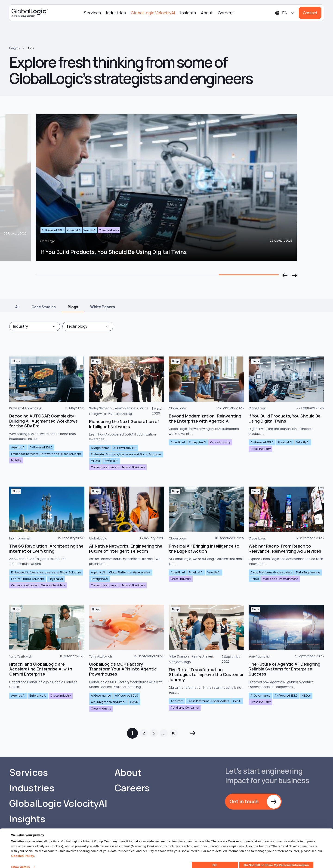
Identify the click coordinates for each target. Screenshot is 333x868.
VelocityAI (303, 442)
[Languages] (285, 13)
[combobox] (35, 326)
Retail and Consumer (185, 708)
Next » (193, 733)
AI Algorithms (100, 448)
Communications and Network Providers (118, 467)
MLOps (95, 461)
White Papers (103, 307)
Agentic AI (18, 447)
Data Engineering (308, 572)
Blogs (30, 48)
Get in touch (244, 801)
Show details (20, 862)
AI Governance (101, 696)
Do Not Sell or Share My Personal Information (276, 860)
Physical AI (111, 461)
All (17, 307)
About (207, 13)
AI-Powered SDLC (41, 447)
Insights (188, 13)
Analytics (177, 701)
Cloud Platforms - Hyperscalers (130, 572)
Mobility (16, 460)
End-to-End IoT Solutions (28, 579)
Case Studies (44, 307)
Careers (226, 13)
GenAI (255, 579)
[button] (285, 275)
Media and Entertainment (280, 579)
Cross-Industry (220, 442)
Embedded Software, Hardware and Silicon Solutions (46, 454)
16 (174, 733)
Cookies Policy (23, 851)
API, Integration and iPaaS (108, 702)
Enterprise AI (197, 442)
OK (215, 860)
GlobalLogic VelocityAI (153, 13)
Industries (116, 13)
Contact (310, 13)
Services (92, 13)
